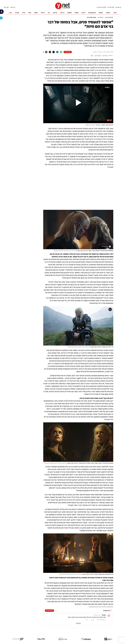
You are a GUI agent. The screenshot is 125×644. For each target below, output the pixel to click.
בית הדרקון (105, 56)
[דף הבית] (63, 9)
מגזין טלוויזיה (91, 18)
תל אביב (100, 7)
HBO (92, 56)
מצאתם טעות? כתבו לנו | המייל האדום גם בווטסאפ (101, 607)
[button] (78, 103)
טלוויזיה (100, 18)
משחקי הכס (98, 56)
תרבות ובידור (109, 18)
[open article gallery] (78, 230)
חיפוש (12, 7)
